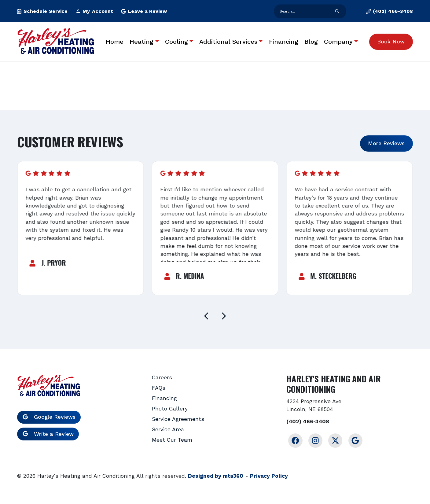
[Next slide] (224, 316)
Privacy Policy (269, 476)
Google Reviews (49, 417)
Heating (141, 42)
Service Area (168, 429)
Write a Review (48, 434)
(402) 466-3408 (308, 421)
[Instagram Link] (315, 440)
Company (338, 42)
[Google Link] (355, 440)
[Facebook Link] (295, 440)
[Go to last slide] (206, 316)
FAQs (159, 388)
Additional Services (228, 42)
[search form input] (304, 11)
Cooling (176, 42)
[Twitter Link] (335, 440)
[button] (42, 11)
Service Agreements (178, 419)
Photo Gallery (170, 409)
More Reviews (386, 143)
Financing (284, 42)
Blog (311, 42)
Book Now (391, 42)
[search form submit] (337, 11)
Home (115, 42)
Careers (162, 377)
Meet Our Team (172, 440)
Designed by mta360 (216, 476)
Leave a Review (144, 11)
